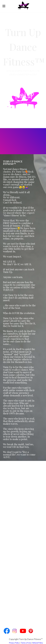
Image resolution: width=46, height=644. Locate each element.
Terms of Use (26, 643)
